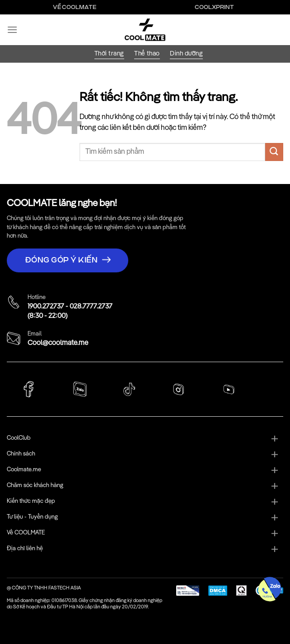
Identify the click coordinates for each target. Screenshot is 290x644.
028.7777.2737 (91, 307)
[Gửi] (274, 152)
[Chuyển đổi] (274, 439)
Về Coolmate (75, 7)
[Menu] (12, 30)
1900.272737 (46, 307)
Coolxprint (214, 7)
